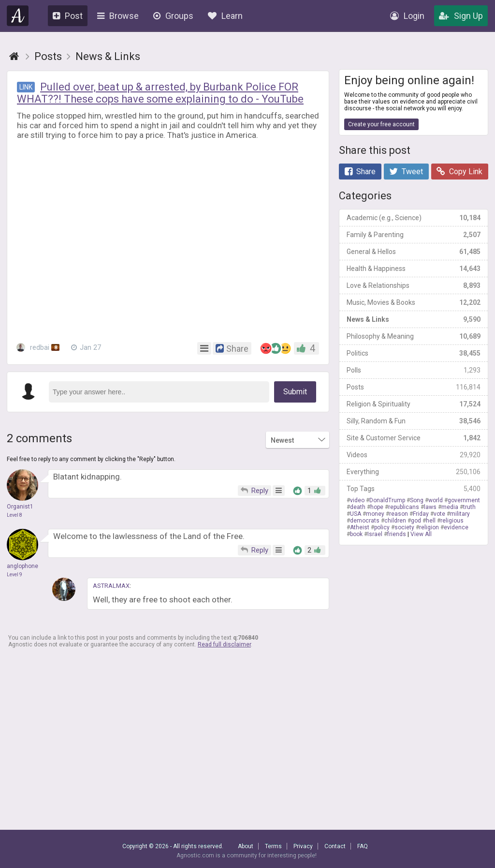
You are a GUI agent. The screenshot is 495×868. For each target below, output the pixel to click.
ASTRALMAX (111, 586)
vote (439, 514)
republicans (404, 507)
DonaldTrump (387, 500)
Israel (375, 534)
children (395, 521)
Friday (421, 514)
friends (397, 534)
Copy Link (459, 172)
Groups (173, 16)
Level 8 (15, 515)
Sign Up (461, 16)
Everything (414, 472)
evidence (456, 527)
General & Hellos (414, 252)
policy (382, 527)
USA (356, 514)
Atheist (360, 527)
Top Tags (414, 489)
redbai (38, 347)
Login (407, 16)
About (246, 846)
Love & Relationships (414, 285)
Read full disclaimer (224, 644)
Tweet (406, 172)
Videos (414, 455)
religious (452, 521)
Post (68, 16)
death (358, 507)
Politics (414, 353)
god (416, 521)
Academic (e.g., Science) (414, 218)
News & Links (414, 319)
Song (417, 500)
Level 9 (15, 575)
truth (469, 507)
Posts (414, 387)
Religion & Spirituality (414, 404)
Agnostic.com (18, 16)
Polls (414, 370)
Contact (335, 846)
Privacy (303, 846)
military (460, 514)
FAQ (363, 846)
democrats (365, 521)
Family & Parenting (414, 235)
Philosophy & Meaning (414, 336)
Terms (273, 846)
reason (399, 514)
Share (360, 172)
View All (421, 534)
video (357, 500)
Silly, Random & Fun (414, 421)
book (356, 534)
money (375, 514)
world (436, 500)
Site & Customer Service (414, 438)
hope (377, 507)
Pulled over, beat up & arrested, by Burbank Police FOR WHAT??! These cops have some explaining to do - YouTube (160, 93)
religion (429, 527)
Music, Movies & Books (414, 302)
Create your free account (381, 124)
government (464, 500)
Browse (118, 16)
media (450, 507)
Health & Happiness (414, 269)
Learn (225, 16)
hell (431, 521)
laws (430, 507)
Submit (295, 392)
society (404, 527)
